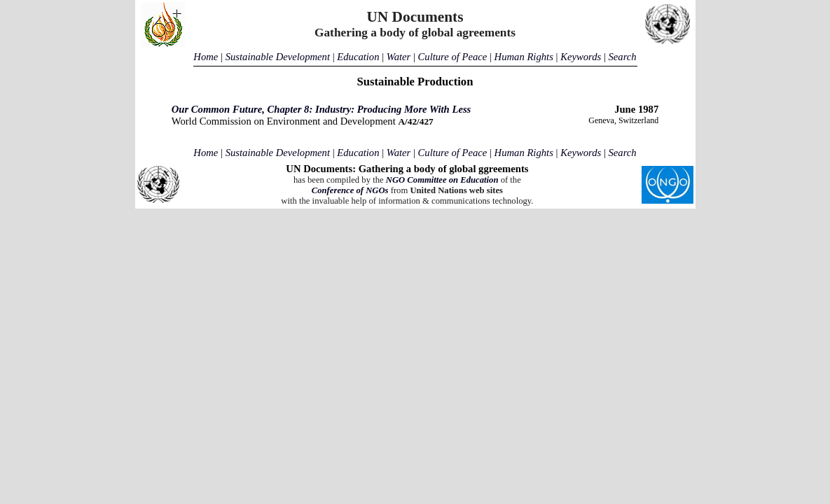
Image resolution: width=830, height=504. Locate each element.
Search (622, 57)
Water (399, 57)
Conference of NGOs (350, 190)
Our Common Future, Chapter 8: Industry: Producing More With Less (321, 109)
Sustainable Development (278, 57)
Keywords (581, 57)
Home (206, 57)
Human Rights (524, 57)
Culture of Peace (453, 57)
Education (358, 57)
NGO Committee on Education (442, 180)
